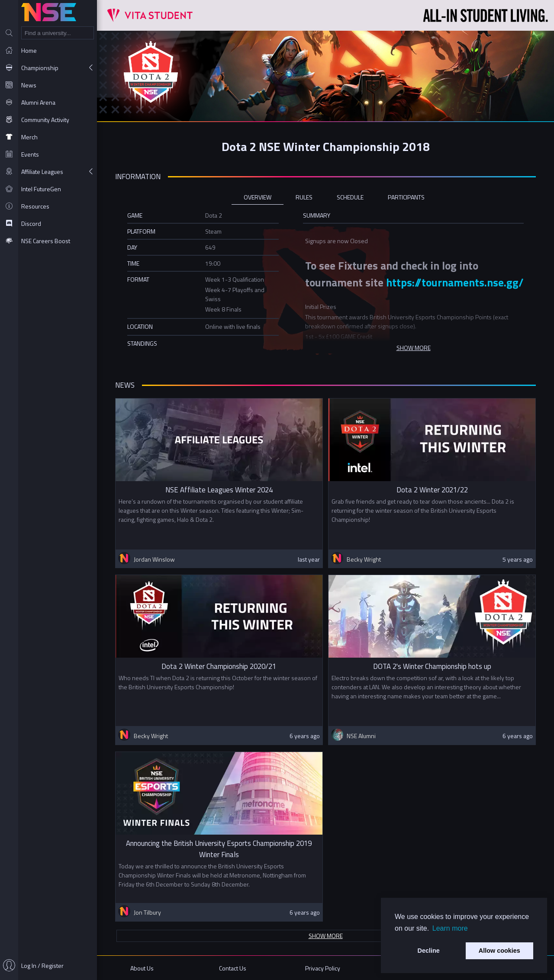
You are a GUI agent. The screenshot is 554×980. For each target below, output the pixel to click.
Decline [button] (429, 951)
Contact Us (233, 968)
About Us (142, 968)
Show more (326, 936)
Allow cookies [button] (499, 951)
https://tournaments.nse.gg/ (455, 282)
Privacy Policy (323, 968)
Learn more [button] (450, 928)
